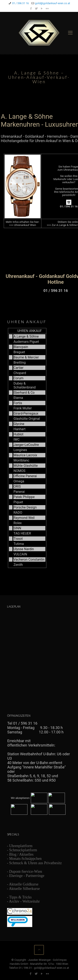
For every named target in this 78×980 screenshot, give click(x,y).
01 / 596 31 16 (20, 3)
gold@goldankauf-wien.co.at (53, 3)
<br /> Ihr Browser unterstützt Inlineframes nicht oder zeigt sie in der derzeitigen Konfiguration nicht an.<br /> (39, 205)
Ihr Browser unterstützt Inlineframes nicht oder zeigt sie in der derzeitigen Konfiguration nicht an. (39, 458)
